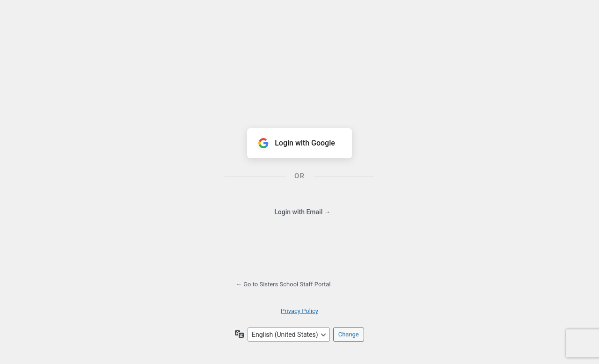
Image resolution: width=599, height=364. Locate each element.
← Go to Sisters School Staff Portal (283, 284)
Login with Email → (302, 212)
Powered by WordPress (299, 60)
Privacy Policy (299, 311)
